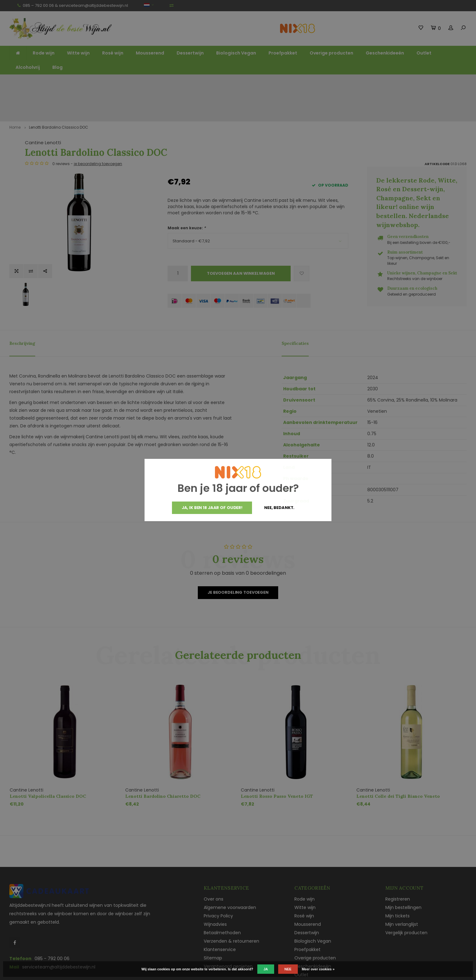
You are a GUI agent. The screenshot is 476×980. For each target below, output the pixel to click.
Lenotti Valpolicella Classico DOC (48, 762)
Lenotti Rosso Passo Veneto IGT (277, 762)
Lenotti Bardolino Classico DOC (59, 93)
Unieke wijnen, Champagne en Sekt (282, 80)
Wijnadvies (215, 890)
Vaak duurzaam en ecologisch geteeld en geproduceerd (405, 80)
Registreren (398, 865)
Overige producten (331, 53)
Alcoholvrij (28, 67)
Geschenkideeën (385, 53)
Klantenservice (220, 915)
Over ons (214, 865)
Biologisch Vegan (236, 53)
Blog (57, 67)
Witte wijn (78, 53)
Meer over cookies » (318, 969)
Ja (266, 969)
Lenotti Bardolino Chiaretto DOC (163, 762)
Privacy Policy (218, 882)
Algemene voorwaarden (230, 873)
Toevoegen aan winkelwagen (241, 239)
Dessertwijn (190, 53)
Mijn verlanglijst (402, 890)
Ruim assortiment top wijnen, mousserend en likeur (162, 80)
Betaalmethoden (222, 898)
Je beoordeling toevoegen (238, 558)
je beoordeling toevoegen (241, 129)
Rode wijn (44, 53)
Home (15, 93)
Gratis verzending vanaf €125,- (45, 80)
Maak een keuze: (187, 194)
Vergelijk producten (406, 898)
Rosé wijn (113, 53)
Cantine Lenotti (186, 108)
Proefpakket (283, 53)
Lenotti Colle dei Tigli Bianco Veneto (398, 762)
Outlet (424, 53)
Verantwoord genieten (228, 932)
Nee (288, 969)
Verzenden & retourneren (231, 907)
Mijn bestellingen (403, 873)
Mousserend (150, 53)
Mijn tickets (397, 882)
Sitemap (213, 924)
